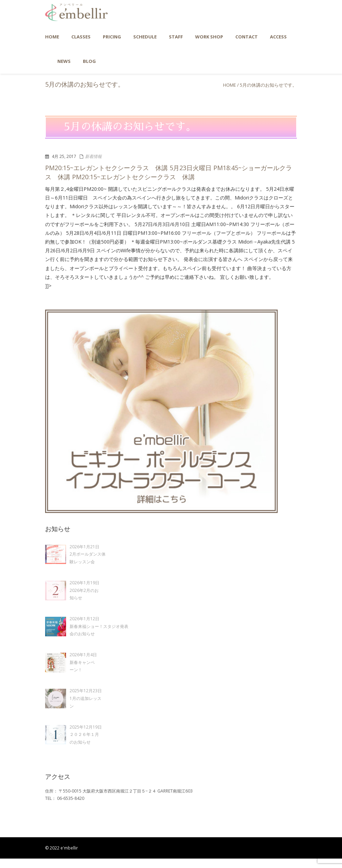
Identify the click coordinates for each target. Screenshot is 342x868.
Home (230, 85)
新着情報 (93, 156)
